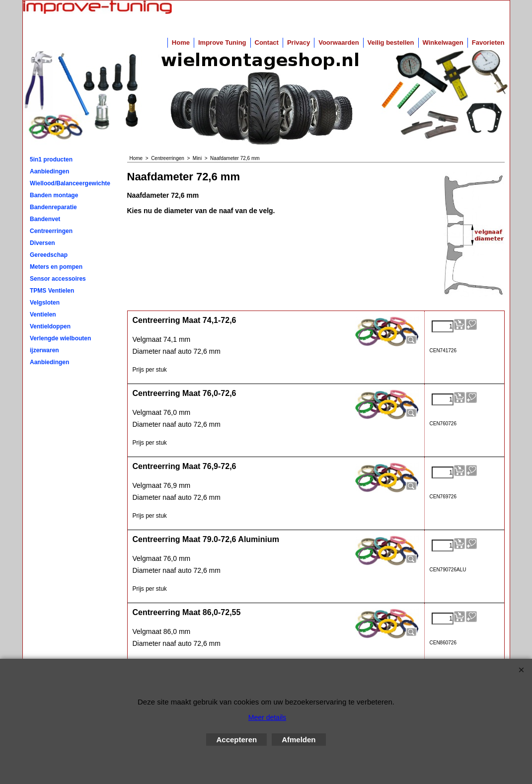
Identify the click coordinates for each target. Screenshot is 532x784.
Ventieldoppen (50, 326)
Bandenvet (45, 219)
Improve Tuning (222, 42)
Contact (267, 42)
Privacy (299, 42)
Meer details (267, 717)
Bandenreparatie (53, 207)
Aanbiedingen (49, 171)
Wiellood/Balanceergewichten (70, 183)
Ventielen (43, 314)
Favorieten (488, 42)
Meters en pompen (56, 267)
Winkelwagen (443, 42)
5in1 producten (51, 159)
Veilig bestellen (391, 42)
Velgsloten (45, 303)
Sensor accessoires (58, 279)
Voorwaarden (339, 42)
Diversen (42, 243)
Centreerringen (51, 231)
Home (181, 42)
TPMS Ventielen (52, 291)
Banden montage (54, 195)
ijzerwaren (44, 350)
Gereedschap (49, 255)
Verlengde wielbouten (60, 338)
